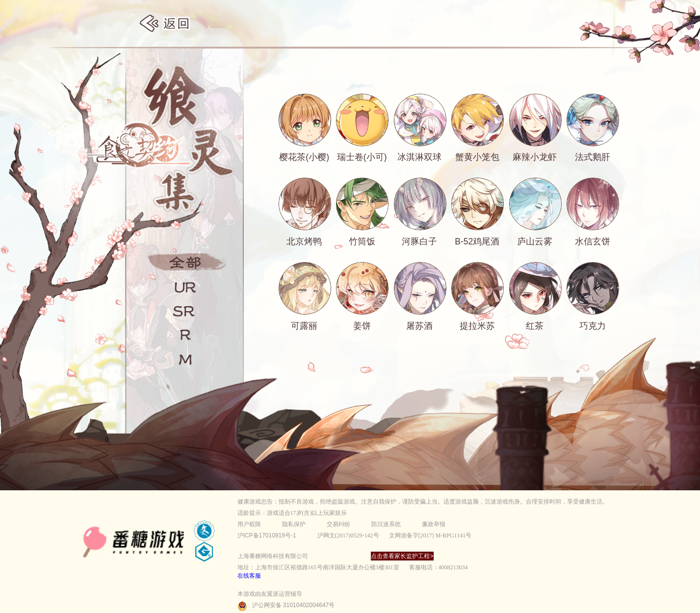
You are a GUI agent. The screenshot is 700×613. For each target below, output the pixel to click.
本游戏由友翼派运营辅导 (270, 594)
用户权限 (249, 524)
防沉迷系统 (386, 524)
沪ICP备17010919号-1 (267, 535)
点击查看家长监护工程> (402, 556)
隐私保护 (294, 524)
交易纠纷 (338, 524)
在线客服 (249, 576)
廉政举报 (434, 524)
